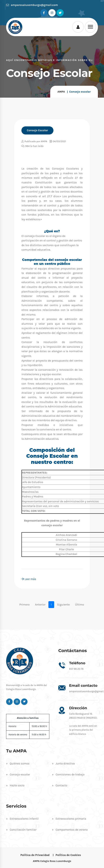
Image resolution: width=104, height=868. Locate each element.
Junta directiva (65, 763)
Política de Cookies (69, 854)
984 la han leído (32, 146)
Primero (24, 605)
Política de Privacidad (35, 854)
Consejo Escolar (38, 130)
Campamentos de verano (72, 829)
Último (79, 605)
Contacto (62, 785)
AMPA (61, 92)
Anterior (40, 605)
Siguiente (63, 605)
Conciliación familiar (23, 829)
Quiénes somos (20, 763)
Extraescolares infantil (25, 818)
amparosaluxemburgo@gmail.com (32, 5)
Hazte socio (17, 785)
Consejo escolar (20, 774)
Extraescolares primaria (71, 818)
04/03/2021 (58, 142)
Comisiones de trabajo (70, 774)
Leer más (29, 579)
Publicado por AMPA (34, 142)
